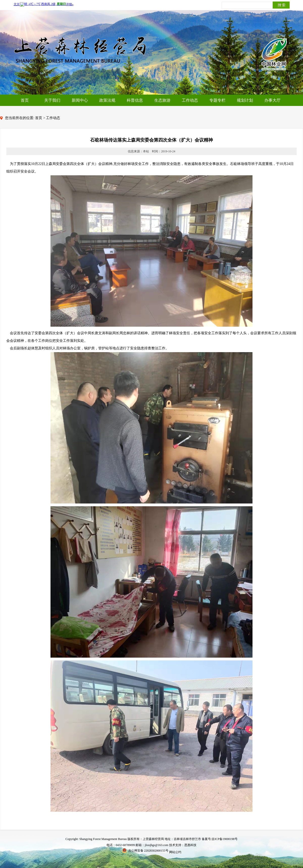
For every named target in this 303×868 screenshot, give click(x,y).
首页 (25, 100)
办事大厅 (272, 100)
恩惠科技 (190, 845)
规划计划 (245, 100)
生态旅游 (162, 100)
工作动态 (190, 100)
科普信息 (135, 100)
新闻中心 (80, 100)
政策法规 (107, 100)
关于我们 (52, 100)
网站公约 (175, 852)
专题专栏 (217, 100)
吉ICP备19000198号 (225, 839)
